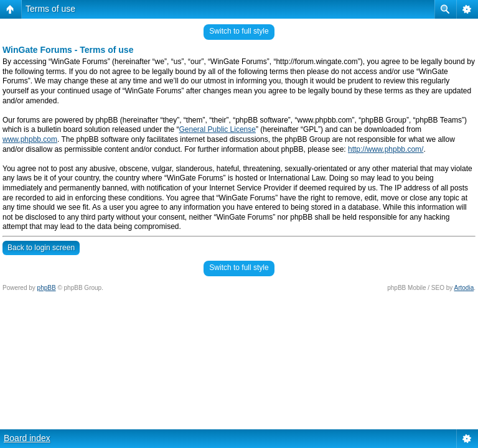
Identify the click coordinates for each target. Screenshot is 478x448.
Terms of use (50, 9)
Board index (27, 438)
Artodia (464, 288)
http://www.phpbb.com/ (386, 149)
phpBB (47, 288)
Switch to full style (239, 31)
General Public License (218, 129)
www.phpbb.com (30, 139)
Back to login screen (41, 248)
